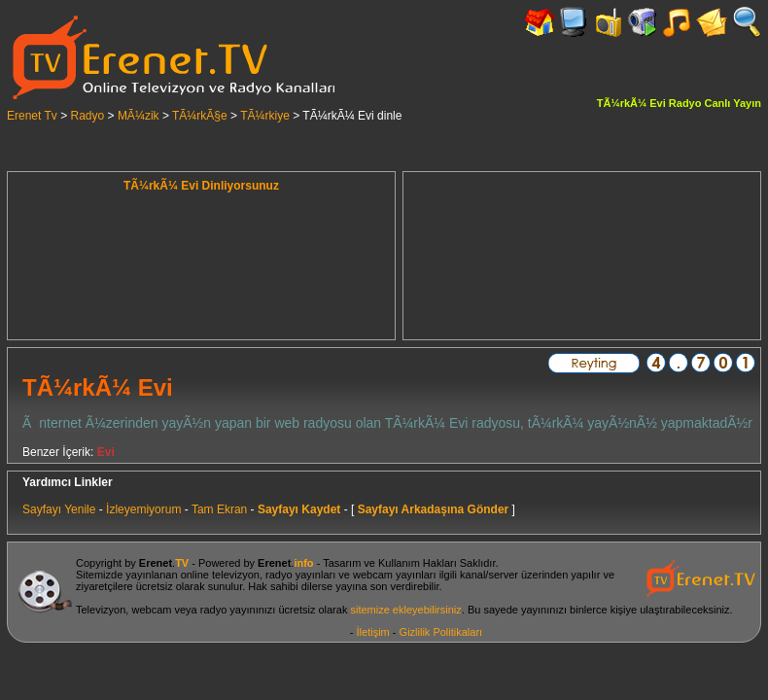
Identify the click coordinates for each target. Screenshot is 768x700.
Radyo (88, 116)
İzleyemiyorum (143, 509)
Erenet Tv (32, 116)
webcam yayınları (395, 575)
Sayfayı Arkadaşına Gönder (434, 509)
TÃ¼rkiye (265, 116)
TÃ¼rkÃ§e (200, 116)
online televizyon (220, 575)
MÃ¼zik (139, 116)
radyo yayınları (300, 575)
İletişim (373, 632)
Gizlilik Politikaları (441, 632)
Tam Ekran (219, 509)
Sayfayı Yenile (59, 509)
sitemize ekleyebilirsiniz (405, 610)
